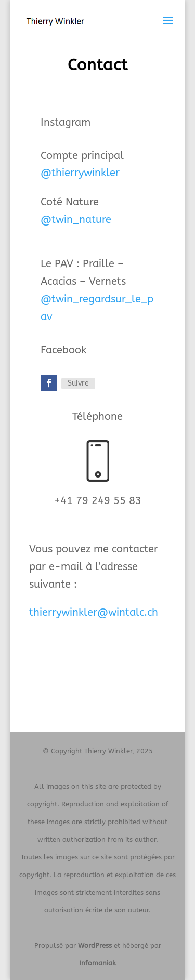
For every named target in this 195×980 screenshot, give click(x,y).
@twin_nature (76, 220)
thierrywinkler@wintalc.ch (94, 612)
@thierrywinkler (80, 173)
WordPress (95, 945)
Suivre (78, 383)
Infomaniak (97, 963)
